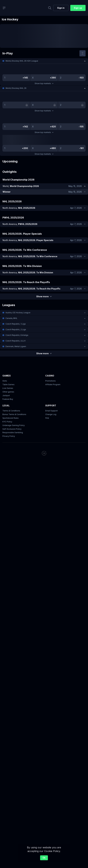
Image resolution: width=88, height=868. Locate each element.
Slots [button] (5, 381)
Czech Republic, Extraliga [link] (17, 335)
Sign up (78, 8)
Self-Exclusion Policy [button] (12, 429)
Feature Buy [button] (8, 399)
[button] (44, 61)
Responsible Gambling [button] (13, 433)
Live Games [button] (8, 388)
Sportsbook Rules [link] (11, 418)
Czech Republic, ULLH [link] (15, 341)
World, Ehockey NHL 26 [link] (16, 88)
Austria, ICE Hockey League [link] (18, 313)
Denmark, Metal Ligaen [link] (16, 346)
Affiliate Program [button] (53, 384)
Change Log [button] (51, 414)
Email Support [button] (51, 411)
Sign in (61, 8)
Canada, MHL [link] (11, 318)
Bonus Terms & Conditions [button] (14, 414)
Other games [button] (8, 392)
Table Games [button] (8, 384)
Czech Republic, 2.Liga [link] (16, 329)
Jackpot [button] (6, 395)
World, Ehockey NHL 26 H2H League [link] (22, 61)
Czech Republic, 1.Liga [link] (16, 324)
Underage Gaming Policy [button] (14, 425)
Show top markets (44, 83)
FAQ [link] (47, 418)
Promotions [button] (50, 381)
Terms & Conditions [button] (11, 411)
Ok (44, 858)
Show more (44, 296)
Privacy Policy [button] (9, 436)
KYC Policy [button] (7, 422)
